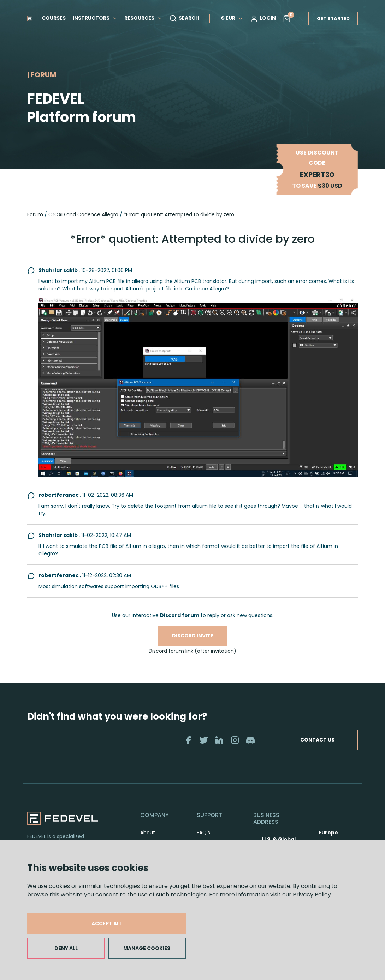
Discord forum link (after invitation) (192, 651)
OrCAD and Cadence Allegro (83, 214)
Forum (35, 214)
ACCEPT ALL (107, 924)
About (148, 833)
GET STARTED (333, 19)
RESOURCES (143, 18)
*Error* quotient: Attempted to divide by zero (179, 214)
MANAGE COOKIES (147, 948)
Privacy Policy (312, 894)
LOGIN (263, 18)
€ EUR (232, 18)
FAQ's (203, 833)
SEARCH (184, 18)
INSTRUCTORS (95, 18)
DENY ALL (66, 948)
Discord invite (193, 636)
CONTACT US (312, 740)
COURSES (54, 18)
